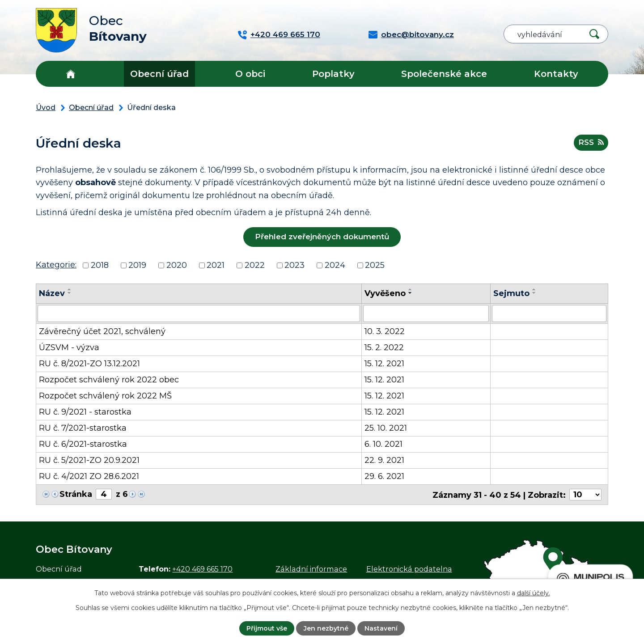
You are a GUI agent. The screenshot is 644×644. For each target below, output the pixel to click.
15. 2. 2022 (384, 347)
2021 (216, 265)
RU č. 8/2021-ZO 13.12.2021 (89, 364)
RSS (591, 142)
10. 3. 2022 (385, 331)
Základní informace (311, 568)
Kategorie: (56, 265)
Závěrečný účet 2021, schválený (102, 331)
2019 (137, 265)
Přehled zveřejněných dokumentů (322, 237)
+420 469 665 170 (202, 568)
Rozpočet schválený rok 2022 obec (109, 380)
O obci (250, 74)
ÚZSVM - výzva (69, 347)
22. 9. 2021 (384, 460)
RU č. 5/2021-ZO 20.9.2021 (89, 460)
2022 (255, 265)
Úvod (70, 74)
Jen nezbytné (326, 628)
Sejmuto (511, 293)
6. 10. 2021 (383, 444)
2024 (335, 265)
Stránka (76, 494)
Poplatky (333, 74)
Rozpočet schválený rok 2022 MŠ (105, 396)
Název (52, 293)
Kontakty (556, 74)
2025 (375, 265)
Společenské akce (444, 74)
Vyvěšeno (385, 293)
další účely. (534, 593)
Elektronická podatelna (409, 568)
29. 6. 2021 (384, 476)
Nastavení (381, 628)
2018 (100, 265)
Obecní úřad (159, 74)
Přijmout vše (267, 628)
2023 (294, 265)
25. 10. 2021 (386, 428)
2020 (177, 265)
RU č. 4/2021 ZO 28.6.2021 (89, 476)
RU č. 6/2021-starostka (83, 444)
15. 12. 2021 (384, 364)
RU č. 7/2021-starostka (83, 428)
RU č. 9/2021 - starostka (85, 412)
